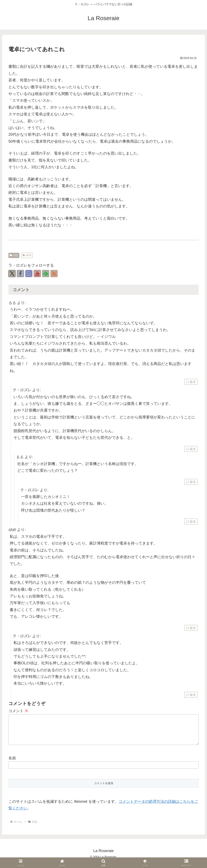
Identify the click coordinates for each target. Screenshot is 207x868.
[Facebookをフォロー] (20, 274)
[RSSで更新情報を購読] (54, 274)
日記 (14, 255)
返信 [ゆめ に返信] (191, 628)
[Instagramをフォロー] (29, 274)
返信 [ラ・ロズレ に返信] (191, 449)
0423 (27, 255)
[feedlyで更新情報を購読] (46, 274)
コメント (18, 711)
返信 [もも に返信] (191, 382)
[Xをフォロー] (12, 274)
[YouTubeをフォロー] (37, 274)
